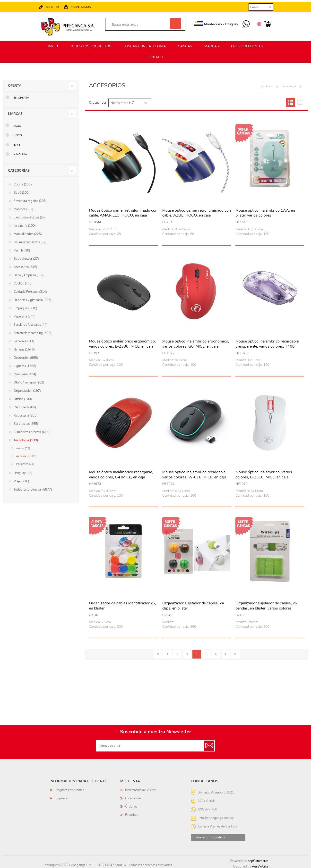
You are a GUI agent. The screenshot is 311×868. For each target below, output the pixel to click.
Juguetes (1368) (25, 364)
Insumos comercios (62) (30, 240)
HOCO (18, 133)
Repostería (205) (26, 413)
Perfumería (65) (25, 405)
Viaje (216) (21, 479)
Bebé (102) (22, 191)
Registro (57, 5)
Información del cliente (141, 788)
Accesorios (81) (26, 454)
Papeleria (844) (25, 314)
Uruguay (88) (23, 471)
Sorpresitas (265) (26, 422)
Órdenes (131, 804)
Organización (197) (27, 389)
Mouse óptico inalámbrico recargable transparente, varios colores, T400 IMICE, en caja (267, 344)
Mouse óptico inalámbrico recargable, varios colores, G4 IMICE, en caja (121, 473)
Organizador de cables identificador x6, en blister (122, 604)
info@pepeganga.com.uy (216, 816)
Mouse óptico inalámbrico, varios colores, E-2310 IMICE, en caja (264, 473)
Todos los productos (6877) (33, 487)
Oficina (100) (23, 397)
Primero (158, 652)
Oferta (15, 83)
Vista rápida (124, 197)
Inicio (270, 84)
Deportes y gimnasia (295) (32, 298)
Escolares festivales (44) (30, 323)
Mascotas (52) (23, 207)
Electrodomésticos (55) (30, 215)
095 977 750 (241, 22)
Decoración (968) (26, 356)
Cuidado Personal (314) (30, 290)
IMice (17, 143)
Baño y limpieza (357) (29, 273)
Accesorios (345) (25, 265)
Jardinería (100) (25, 224)
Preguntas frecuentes (69, 788)
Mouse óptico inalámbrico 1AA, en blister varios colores (265, 211)
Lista (300, 100)
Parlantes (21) (25, 462)
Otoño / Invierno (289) (29, 380)
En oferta (21, 95)
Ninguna (20, 152)
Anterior (168, 652)
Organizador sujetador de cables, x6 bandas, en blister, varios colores (266, 604)
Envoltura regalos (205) (30, 199)
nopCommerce (258, 859)
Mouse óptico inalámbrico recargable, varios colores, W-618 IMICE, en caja (194, 473)
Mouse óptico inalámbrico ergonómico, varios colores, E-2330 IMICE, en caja (122, 342)
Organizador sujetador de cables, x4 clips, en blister (193, 604)
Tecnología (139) (26, 438)
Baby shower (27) (26, 257)
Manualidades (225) (28, 232)
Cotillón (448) (23, 281)
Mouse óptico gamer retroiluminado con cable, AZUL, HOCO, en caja (197, 211)
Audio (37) (23, 446)
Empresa (61, 796)
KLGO (17, 124)
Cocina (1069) (24, 182)
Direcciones (133, 796)
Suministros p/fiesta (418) (32, 430)
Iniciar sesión (85, 5)
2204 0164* (207, 799)
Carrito (263, 22)
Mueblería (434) (25, 372)
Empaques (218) (25, 306)
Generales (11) (24, 339)
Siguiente (226, 652)
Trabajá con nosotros (209, 835)
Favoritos (132, 813)
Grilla (291, 100)
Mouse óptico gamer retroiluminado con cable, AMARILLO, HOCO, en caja (123, 211)
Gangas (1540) (24, 347)
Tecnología (289, 84)
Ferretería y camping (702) (32, 331)
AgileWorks (260, 864)
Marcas (15, 112)
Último (236, 652)
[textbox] (140, 23)
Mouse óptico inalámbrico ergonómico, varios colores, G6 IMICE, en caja (196, 342)
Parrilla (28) (22, 248)
